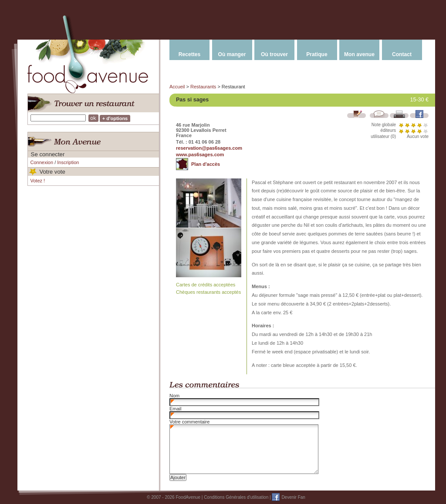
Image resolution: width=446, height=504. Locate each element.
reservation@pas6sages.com (209, 148)
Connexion (42, 162)
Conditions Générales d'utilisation (236, 497)
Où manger (232, 54)
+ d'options (115, 118)
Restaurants (203, 87)
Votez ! (38, 181)
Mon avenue (359, 54)
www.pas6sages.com (200, 155)
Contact (402, 54)
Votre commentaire (189, 422)
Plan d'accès (206, 164)
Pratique (317, 54)
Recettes (189, 54)
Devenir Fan (293, 497)
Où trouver (274, 54)
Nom (174, 396)
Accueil (177, 87)
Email (176, 409)
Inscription (68, 162)
